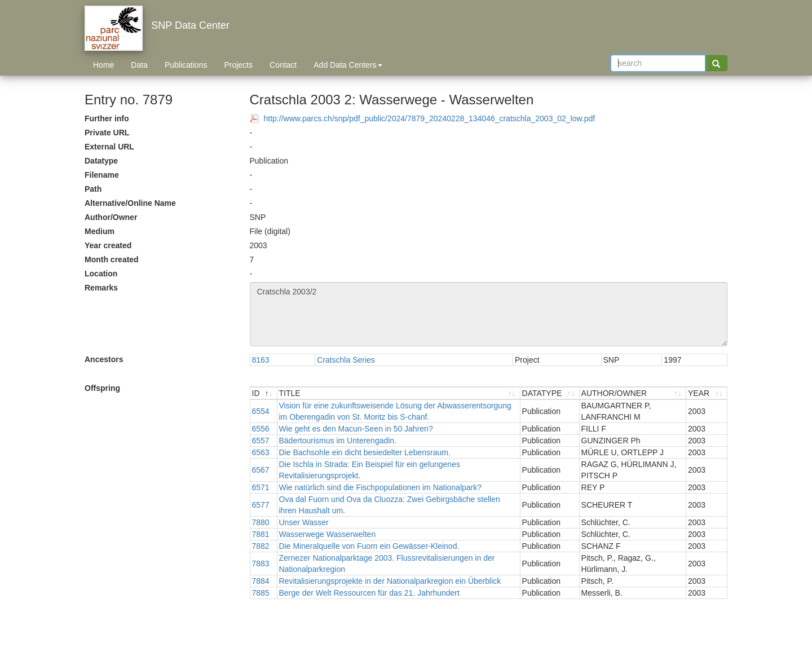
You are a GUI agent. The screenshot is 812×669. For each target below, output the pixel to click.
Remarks (101, 288)
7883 (261, 564)
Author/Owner (111, 217)
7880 (261, 522)
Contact (283, 65)
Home (103, 65)
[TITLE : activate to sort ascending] (399, 393)
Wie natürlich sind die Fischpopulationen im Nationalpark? (381, 487)
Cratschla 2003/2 (489, 314)
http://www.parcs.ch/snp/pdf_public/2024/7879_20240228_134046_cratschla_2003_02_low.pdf (430, 118)
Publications (186, 65)
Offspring (102, 388)
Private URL (107, 133)
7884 (261, 581)
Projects (238, 65)
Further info (107, 118)
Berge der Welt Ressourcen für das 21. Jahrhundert (369, 593)
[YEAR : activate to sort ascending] (707, 393)
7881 (261, 534)
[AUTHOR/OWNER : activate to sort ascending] (633, 393)
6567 (261, 470)
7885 (261, 593)
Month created (112, 259)
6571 (261, 487)
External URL (109, 147)
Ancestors (104, 359)
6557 (261, 441)
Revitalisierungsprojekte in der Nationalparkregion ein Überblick (390, 581)
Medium (100, 231)
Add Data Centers (348, 65)
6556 (261, 429)
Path (93, 189)
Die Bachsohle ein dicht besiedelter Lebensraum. (365, 452)
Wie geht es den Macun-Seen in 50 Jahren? (356, 429)
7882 (261, 546)
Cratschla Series (346, 360)
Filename (102, 175)
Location (101, 274)
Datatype (101, 161)
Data (139, 65)
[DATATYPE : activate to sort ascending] (550, 393)
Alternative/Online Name (130, 203)
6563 (261, 452)
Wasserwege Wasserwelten (328, 534)
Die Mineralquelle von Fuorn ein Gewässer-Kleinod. (369, 546)
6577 (261, 505)
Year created (108, 245)
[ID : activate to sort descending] (264, 393)
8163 (261, 360)
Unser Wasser (304, 522)
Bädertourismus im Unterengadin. (338, 441)
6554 (261, 411)
